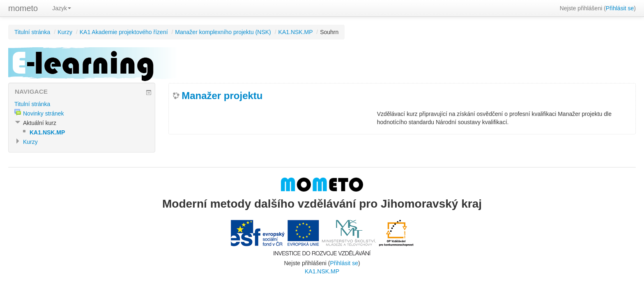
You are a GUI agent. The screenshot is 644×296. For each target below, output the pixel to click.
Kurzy (65, 32)
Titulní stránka (32, 32)
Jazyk (62, 8)
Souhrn (329, 32)
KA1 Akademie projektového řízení (124, 32)
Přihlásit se (620, 8)
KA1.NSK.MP (296, 32)
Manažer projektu (222, 96)
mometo (23, 8)
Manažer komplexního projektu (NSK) (223, 32)
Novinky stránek (44, 113)
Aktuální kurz (40, 123)
